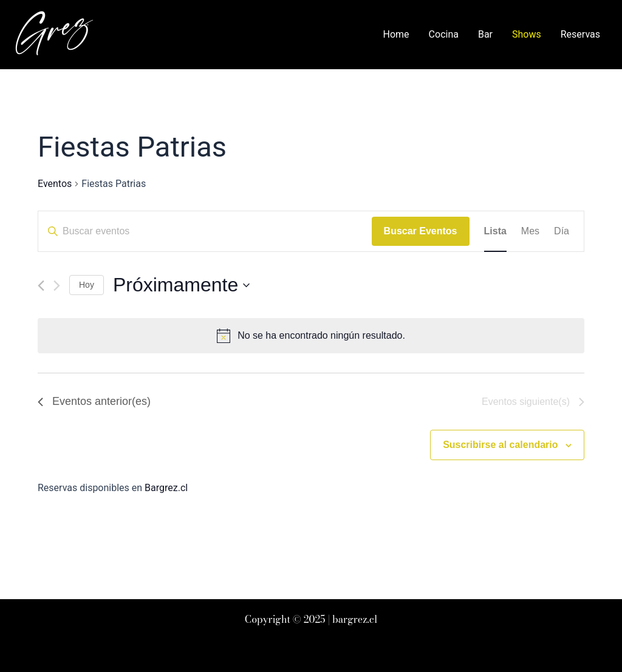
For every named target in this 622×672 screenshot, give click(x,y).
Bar (485, 34)
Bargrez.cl (166, 488)
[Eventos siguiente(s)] (57, 286)
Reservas (580, 34)
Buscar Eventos (421, 231)
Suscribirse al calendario (500, 445)
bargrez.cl (355, 619)
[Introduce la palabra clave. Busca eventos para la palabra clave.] (205, 231)
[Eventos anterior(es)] (41, 286)
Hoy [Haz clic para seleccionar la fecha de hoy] (87, 285)
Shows (527, 34)
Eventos (55, 184)
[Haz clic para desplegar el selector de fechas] (181, 285)
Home (396, 34)
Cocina (444, 34)
